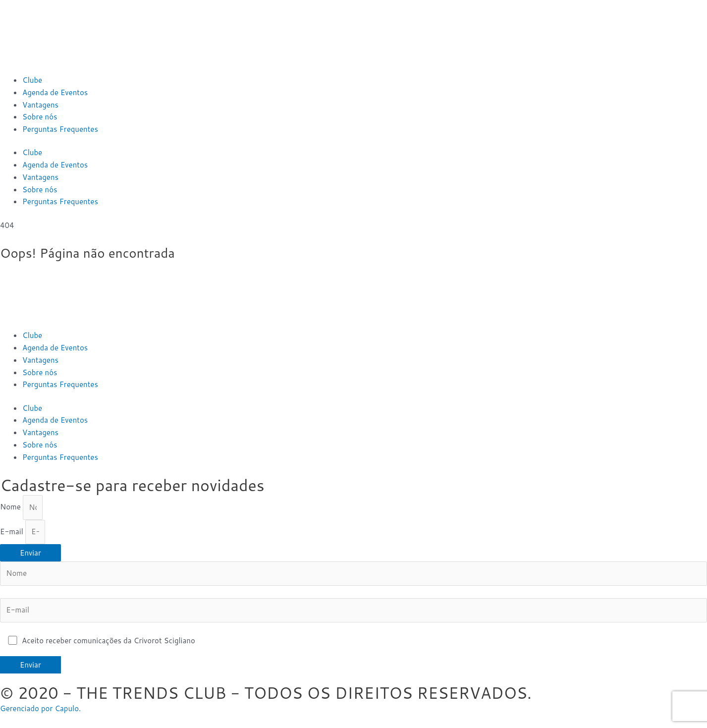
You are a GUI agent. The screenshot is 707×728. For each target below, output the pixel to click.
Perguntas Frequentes (60, 129)
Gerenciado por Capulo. (40, 708)
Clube (32, 80)
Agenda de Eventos (55, 92)
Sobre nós (40, 117)
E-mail (13, 532)
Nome (11, 507)
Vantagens (40, 105)
